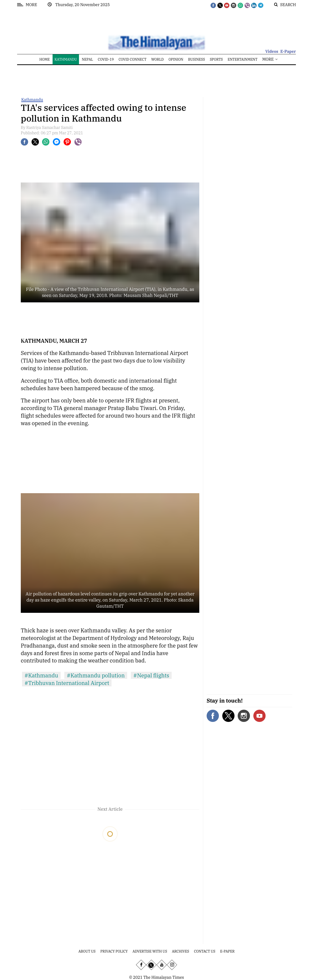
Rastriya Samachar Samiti (50, 127)
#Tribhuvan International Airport (67, 683)
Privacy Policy (114, 951)
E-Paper (288, 51)
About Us (87, 951)
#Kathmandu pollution (96, 675)
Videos (272, 51)
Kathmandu (32, 100)
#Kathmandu (41, 675)
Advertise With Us (150, 951)
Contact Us (205, 951)
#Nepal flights (151, 675)
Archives (180, 951)
